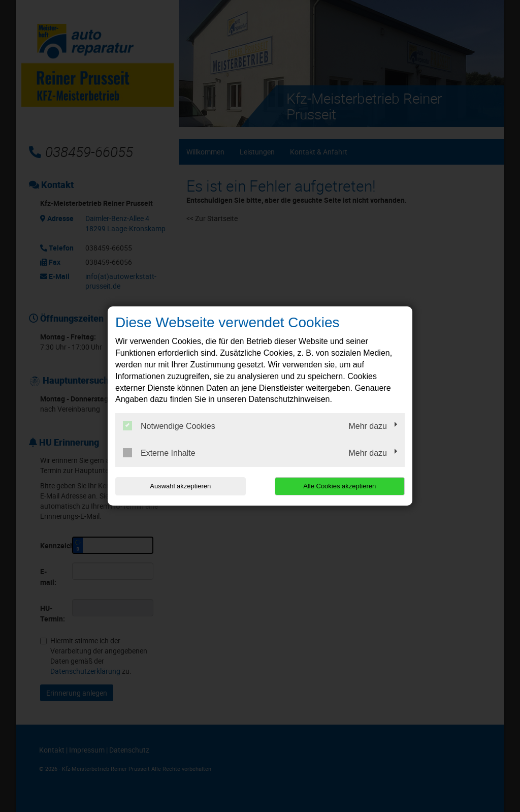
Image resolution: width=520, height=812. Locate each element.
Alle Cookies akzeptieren (339, 486)
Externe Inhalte (159, 453)
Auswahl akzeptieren (180, 486)
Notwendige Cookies (169, 426)
